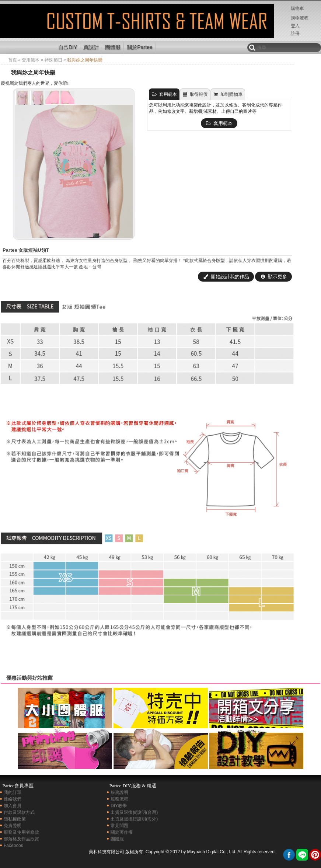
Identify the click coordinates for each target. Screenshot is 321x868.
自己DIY (68, 47)
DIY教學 (119, 806)
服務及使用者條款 (21, 832)
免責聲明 (13, 826)
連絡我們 (13, 799)
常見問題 (119, 826)
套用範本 (31, 60)
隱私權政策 (15, 819)
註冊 (295, 34)
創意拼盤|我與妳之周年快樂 (27, 27)
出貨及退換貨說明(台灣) (134, 812)
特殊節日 (53, 60)
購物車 (297, 8)
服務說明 (119, 792)
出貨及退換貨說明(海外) (134, 819)
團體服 (113, 47)
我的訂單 (13, 792)
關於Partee (139, 47)
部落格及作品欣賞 (21, 839)
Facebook (13, 846)
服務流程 (119, 799)
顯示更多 (273, 277)
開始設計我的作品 (226, 277)
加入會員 (13, 806)
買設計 (91, 47)
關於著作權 (122, 832)
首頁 (13, 60)
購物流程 (300, 18)
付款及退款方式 (19, 812)
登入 (295, 26)
